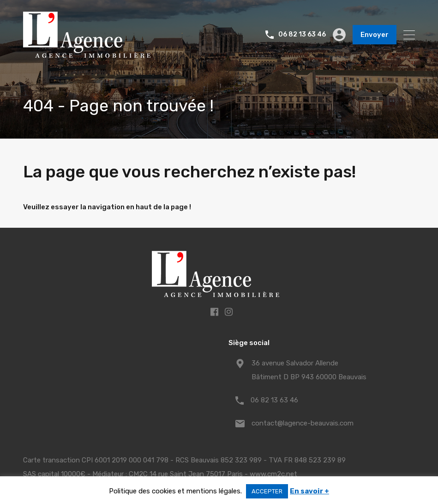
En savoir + (309, 491)
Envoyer (375, 35)
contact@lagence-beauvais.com (303, 423)
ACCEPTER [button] (267, 491)
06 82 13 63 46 (302, 35)
